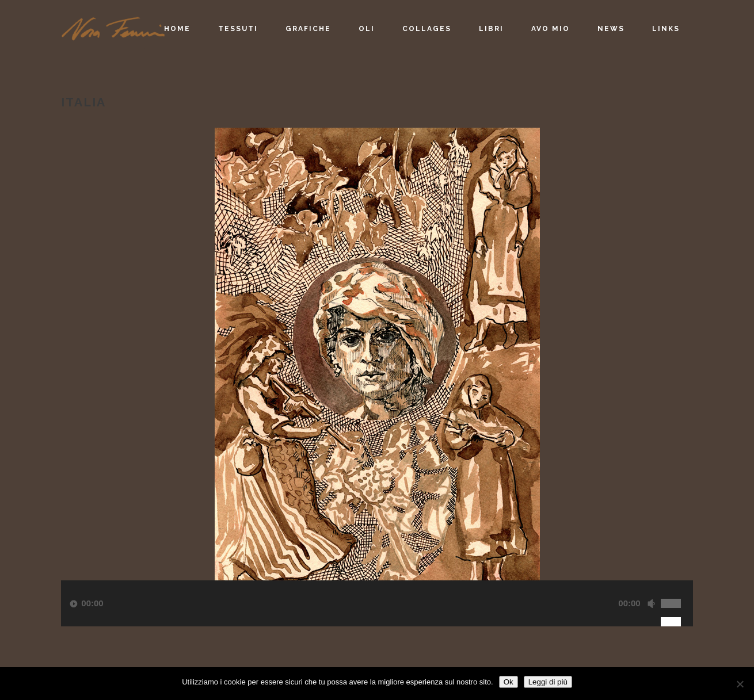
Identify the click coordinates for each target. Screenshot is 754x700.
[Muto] (651, 604)
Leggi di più (548, 682)
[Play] (74, 604)
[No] (740, 684)
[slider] (677, 591)
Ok (509, 682)
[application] (377, 618)
